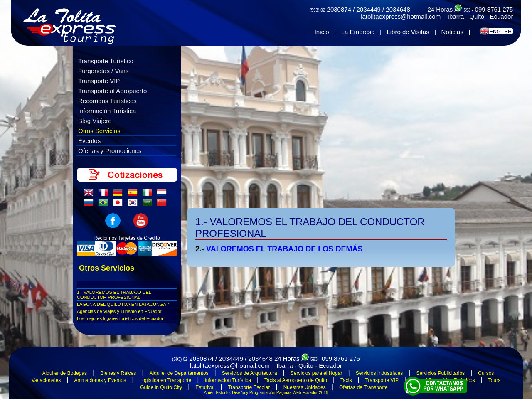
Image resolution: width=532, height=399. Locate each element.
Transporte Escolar (249, 387)
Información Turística (107, 111)
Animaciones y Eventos (100, 380)
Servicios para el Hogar (316, 373)
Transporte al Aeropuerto (112, 91)
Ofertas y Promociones (110, 151)
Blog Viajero (95, 121)
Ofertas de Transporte (363, 387)
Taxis (346, 380)
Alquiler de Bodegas (65, 373)
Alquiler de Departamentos (179, 373)
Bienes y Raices (118, 373)
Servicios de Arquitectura (250, 373)
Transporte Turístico (106, 61)
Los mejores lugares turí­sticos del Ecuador (120, 318)
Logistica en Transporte (166, 380)
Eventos (89, 141)
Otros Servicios (99, 131)
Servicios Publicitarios (440, 373)
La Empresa (358, 32)
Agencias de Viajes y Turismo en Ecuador (119, 311)
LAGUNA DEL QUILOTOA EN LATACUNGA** (123, 304)
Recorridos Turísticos (107, 101)
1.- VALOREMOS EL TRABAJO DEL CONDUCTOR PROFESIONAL (114, 295)
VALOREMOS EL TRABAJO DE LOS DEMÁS (284, 249)
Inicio (322, 32)
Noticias (452, 32)
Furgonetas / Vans (103, 71)
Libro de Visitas (408, 32)
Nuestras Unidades (305, 387)
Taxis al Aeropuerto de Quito (296, 380)
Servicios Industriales (379, 373)
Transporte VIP (99, 81)
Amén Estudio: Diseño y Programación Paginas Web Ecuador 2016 (266, 393)
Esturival (205, 387)
